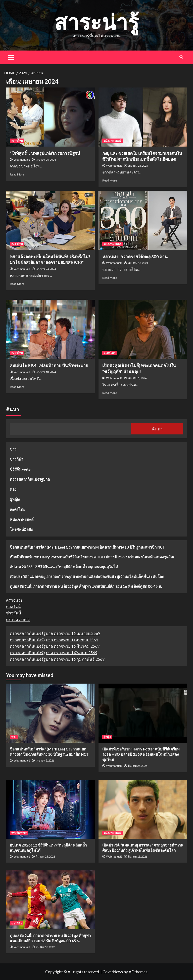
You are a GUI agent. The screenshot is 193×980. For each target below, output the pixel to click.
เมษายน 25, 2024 (138, 166)
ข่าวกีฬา (16, 459)
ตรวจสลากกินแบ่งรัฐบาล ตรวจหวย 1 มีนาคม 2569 (54, 653)
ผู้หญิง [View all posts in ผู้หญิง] (107, 737)
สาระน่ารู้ (97, 22)
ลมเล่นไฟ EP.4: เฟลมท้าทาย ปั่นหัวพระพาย (49, 365)
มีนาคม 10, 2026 (45, 947)
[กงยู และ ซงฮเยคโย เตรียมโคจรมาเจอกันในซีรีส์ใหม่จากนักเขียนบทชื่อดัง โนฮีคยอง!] (143, 117)
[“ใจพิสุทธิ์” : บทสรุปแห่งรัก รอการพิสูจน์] (50, 117)
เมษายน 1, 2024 (137, 378)
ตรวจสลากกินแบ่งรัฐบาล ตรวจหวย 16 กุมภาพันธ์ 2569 (57, 659)
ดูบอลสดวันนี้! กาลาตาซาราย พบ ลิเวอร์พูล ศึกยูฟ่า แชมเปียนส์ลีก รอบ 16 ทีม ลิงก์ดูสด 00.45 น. (86, 586)
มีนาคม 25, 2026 (45, 856)
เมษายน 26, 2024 (46, 160)
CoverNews (113, 972)
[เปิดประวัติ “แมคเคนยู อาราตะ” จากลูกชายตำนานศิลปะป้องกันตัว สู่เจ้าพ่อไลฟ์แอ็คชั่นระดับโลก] (143, 809)
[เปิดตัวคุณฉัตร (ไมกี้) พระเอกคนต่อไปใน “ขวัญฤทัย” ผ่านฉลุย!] (143, 329)
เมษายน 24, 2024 (46, 269)
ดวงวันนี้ (13, 606)
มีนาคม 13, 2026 (138, 856)
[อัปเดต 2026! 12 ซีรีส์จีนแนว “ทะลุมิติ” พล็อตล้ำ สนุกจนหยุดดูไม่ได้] (50, 809)
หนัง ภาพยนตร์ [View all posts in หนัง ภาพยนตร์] (112, 141)
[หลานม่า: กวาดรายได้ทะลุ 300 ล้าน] (143, 220)
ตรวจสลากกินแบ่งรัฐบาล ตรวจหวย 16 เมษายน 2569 (55, 633)
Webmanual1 (22, 160)
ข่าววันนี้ (14, 613)
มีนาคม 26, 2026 (138, 766)
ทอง (13, 489)
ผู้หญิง (15, 499)
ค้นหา (12, 410)
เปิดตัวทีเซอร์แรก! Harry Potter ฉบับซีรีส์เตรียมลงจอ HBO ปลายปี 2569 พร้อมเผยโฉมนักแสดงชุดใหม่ (93, 557)
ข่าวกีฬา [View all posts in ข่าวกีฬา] (16, 923)
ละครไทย (18, 509)
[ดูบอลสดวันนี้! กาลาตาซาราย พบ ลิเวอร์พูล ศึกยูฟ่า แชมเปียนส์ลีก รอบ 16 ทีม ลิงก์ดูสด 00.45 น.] (50, 900)
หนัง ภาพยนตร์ (22, 519)
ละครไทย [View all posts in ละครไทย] (17, 141)
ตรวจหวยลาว (18, 619)
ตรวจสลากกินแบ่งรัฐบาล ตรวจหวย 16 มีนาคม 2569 (55, 646)
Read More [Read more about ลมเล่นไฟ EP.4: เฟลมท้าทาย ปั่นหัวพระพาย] (17, 387)
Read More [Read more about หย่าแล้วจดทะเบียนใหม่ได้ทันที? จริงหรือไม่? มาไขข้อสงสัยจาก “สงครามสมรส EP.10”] (17, 284)
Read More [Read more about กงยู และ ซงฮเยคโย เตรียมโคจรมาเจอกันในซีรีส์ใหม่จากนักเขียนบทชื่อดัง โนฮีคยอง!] (110, 180)
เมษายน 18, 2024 (138, 263)
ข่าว (13, 449)
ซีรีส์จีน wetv (20, 469)
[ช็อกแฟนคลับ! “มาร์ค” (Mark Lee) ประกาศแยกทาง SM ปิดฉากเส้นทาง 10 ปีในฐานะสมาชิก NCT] (50, 713)
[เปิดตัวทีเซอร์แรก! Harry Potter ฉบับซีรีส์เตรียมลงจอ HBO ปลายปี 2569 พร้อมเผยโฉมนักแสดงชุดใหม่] (143, 713)
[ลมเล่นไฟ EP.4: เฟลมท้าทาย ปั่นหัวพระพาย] (50, 329)
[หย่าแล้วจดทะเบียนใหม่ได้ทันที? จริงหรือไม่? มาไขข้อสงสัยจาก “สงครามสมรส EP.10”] (50, 220)
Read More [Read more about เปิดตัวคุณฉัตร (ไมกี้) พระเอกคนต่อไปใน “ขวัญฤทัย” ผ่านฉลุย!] (110, 393)
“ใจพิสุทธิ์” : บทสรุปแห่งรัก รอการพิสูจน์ (45, 153)
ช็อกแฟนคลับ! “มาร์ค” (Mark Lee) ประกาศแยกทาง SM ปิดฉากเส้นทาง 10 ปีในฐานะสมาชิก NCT (87, 547)
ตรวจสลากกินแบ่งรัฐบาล (30, 479)
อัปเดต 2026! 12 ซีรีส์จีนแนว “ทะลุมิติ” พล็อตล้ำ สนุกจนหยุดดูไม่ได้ (64, 567)
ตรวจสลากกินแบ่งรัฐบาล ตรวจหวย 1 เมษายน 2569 (54, 640)
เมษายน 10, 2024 (46, 372)
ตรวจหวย (14, 600)
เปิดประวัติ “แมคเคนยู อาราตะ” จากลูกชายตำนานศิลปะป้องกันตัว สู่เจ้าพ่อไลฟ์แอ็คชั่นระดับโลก (87, 576)
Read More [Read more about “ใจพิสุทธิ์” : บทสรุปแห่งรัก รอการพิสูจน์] (17, 174)
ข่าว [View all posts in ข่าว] (14, 737)
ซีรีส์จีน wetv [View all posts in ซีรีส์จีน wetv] (19, 833)
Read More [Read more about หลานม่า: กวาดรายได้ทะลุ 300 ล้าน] (110, 278)
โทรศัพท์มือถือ (21, 529)
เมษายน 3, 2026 (45, 760)
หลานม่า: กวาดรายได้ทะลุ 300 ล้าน (135, 257)
